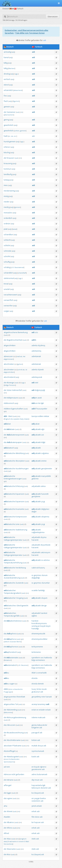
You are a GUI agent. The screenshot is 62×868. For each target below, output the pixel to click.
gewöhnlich (9, 125)
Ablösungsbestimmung (16, 717)
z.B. (13, 267)
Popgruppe (8, 692)
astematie (12, 658)
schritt (20, 370)
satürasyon (45, 552)
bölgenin (35, 727)
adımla (34, 345)
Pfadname (17, 746)
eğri (43, 429)
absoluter (8, 746)
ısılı (37, 568)
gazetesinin (37, 769)
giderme (35, 479)
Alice (9, 854)
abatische (9, 453)
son (35, 403)
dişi (33, 780)
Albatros (10, 822)
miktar (46, 416)
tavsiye (35, 416)
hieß (6, 136)
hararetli (45, 494)
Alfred (6, 833)
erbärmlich (8, 90)
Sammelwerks (9, 762)
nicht (13, 774)
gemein (7, 107)
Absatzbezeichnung (15, 733)
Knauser (10, 158)
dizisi (37, 817)
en (33, 767)
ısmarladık (42, 673)
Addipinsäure (12, 398)
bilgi (33, 660)
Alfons (10, 828)
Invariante (20, 509)
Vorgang (20, 598)
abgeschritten (10, 345)
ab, (21, 356)
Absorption (20, 461)
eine (11, 689)
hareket (44, 613)
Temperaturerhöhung (13, 563)
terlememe (36, 652)
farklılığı (41, 590)
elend (6, 85)
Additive (7, 409)
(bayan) (38, 793)
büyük (37, 767)
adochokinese (14, 621)
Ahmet (10, 811)
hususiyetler (42, 409)
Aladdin (7, 817)
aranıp (34, 704)
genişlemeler (47, 468)
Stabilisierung (21, 530)
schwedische (18, 689)
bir (40, 689)
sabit (34, 568)
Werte (19, 642)
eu (6, 673)
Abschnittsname (14, 740)
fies (5, 96)
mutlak (34, 746)
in (18, 841)
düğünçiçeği (40, 390)
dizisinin (44, 788)
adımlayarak (37, 377)
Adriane (10, 780)
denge (44, 605)
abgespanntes (10, 697)
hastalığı (35, 628)
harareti (35, 540)
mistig (6, 196)
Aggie (9, 793)
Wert (10, 416)
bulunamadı (42, 774)
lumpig (7, 180)
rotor (43, 697)
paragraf (35, 733)
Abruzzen (11, 725)
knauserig (8, 163)
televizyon (36, 788)
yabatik (36, 429)
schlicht (7, 245)
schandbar (8, 234)
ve (37, 710)
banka (43, 798)
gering (6, 120)
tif (34, 409)
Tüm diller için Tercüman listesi (30, 33)
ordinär (7, 224)
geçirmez (38, 575)
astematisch (10, 665)
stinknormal (9, 278)
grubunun (36, 692)
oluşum (44, 598)
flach (6, 101)
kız (33, 793)
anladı (39, 806)
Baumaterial (19, 267)
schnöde (7, 251)
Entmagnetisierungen (13, 479)
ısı (42, 560)
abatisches (10, 605)
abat (7, 424)
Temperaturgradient (12, 593)
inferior (7, 147)
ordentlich (8, 218)
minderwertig (9, 191)
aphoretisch (10, 652)
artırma (46, 560)
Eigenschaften (17, 409)
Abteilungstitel (13, 757)
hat (24, 356)
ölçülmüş (41, 345)
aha (5, 806)
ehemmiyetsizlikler (40, 639)
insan (37, 780)
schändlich (8, 273)
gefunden (20, 774)
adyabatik (36, 486)
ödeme (35, 717)
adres (34, 774)
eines (6, 759)
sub (18, 112)
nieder (7, 202)
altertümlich (9, 115)
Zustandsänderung (12, 578)
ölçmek (41, 369)
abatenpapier (15, 442)
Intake (26, 419)
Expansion (20, 494)
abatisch (9, 448)
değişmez (45, 509)
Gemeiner (11, 112)
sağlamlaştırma (38, 532)
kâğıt (43, 442)
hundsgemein (10, 141)
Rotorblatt (21, 697)
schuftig (7, 262)
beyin (48, 626)
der (5, 112)
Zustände (20, 583)
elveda (34, 678)
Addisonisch (9, 403)
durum (45, 575)
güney (34, 725)
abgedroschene (11, 332)
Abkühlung (20, 453)
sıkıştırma (45, 517)
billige (7, 385)
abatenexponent (16, 435)
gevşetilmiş (36, 697)
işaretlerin (36, 658)
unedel (7, 289)
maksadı (42, 717)
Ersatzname (12, 841)
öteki (34, 839)
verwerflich (9, 300)
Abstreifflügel (9, 751)
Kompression (21, 517)
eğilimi (34, 616)
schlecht (7, 240)
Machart (12, 68)
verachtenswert (10, 295)
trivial (6, 284)
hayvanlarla (37, 785)
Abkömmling (12, 710)
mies (6, 185)
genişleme (36, 496)
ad (5, 767)
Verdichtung (21, 568)
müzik (44, 689)
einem (21, 841)
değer (34, 512)
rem (8, 767)
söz (36, 332)
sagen (12, 684)
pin (34, 398)
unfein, (17, 131)
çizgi (43, 501)
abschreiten (9, 364)
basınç (42, 568)
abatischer (10, 590)
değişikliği (36, 578)
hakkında (48, 658)
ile (39, 403)
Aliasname (11, 849)
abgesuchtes (9, 704)
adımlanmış (36, 351)
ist (26, 370)
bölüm (34, 740)
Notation (8, 660)
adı (33, 136)
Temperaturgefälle (12, 616)
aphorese (12, 647)
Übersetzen (53, 17)
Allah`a (34, 673)
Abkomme (8, 712)
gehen (20, 364)
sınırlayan (36, 626)
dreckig (7, 74)
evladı (48, 710)
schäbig (7, 267)
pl (5, 411)
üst (43, 435)
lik (34, 340)
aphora (12, 634)
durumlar (46, 583)
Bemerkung (23, 332)
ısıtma (43, 486)
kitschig (7, 152)
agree (10, 798)
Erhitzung (19, 486)
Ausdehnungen (22, 468)
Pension (12, 385)
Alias (9, 839)
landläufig (8, 174)
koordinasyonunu (39, 623)
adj (13, 52)
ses (42, 658)
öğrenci (43, 767)
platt (6, 229)
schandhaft (22, 273)
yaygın (37, 798)
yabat (35, 424)
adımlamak (36, 356)
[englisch (23, 839)
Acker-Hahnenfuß (14, 390)
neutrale (13, 642)
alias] (6, 841)
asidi (40, 398)
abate (11, 429)
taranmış (41, 704)
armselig (7, 52)
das (5, 442)
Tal (16, 704)
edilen (41, 416)
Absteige (10, 383)
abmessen (8, 356)
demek (41, 684)
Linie (17, 524)
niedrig (7, 207)
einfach (7, 79)
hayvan (37, 822)
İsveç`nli (35, 689)
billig (6, 63)
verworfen (8, 306)
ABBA (6, 689)
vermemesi (40, 660)
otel (37, 383)
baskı (34, 757)
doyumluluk (45, 545)
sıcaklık (35, 590)
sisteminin (36, 801)
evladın (42, 710)
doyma (43, 537)
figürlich (16, 101)
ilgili (42, 403)
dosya (40, 746)
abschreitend (9, 377)
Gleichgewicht (22, 605)
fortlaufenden (14, 759)
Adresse (7, 774)
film (33, 817)
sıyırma (35, 751)
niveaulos (8, 213)
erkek (34, 811)
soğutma (45, 453)
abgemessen (9, 359)
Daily (22, 419)
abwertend (18, 90)
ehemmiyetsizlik (38, 634)
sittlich (7, 642)
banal (6, 57)
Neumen (25, 665)
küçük (43, 626)
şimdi (34, 806)
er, (10, 136)
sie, (12, 136)
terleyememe (37, 647)
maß (18, 356)
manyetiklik (46, 476)
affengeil (8, 785)
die (5, 340)
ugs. (17, 74)
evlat (34, 710)
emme (44, 461)
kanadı (49, 697)
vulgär (6, 311)
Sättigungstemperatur (13, 540)
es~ (15, 136)
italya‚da (41, 725)
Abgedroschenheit (14, 340)
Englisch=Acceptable (12, 419)
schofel (7, 256)
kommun (7, 169)
